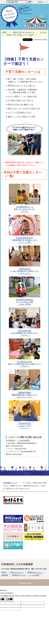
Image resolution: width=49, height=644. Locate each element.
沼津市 (4, 32)
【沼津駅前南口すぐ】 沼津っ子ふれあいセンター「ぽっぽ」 (24, 198)
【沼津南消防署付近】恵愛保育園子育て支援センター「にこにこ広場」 (24, 229)
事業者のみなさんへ (35, 572)
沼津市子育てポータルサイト (24, 32)
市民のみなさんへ (17, 572)
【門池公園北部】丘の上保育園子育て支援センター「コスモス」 (24, 322)
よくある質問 (34, 575)
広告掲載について (10, 483)
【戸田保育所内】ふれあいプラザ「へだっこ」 (24, 415)
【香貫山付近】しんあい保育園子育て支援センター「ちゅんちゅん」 (24, 260)
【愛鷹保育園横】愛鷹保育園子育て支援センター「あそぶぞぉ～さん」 (24, 384)
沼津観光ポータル (19, 575)
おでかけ (44, 32)
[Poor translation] (10, 600)
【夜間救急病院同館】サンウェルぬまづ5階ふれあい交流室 (24, 291)
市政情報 (5, 575)
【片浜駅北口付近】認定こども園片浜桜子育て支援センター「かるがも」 (24, 353)
